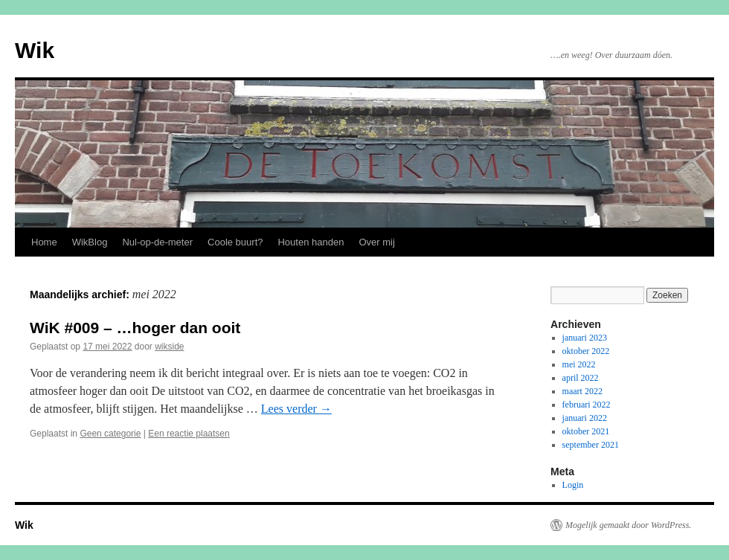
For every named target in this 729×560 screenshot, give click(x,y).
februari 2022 (587, 405)
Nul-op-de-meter (157, 242)
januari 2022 (585, 418)
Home (44, 242)
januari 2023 (585, 338)
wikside (169, 347)
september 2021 (591, 445)
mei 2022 (579, 364)
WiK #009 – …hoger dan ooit (135, 328)
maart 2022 (582, 391)
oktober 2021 (586, 431)
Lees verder (296, 409)
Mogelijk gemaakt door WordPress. (628, 525)
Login (573, 485)
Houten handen (311, 242)
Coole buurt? (235, 242)
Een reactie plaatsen (189, 434)
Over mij (376, 242)
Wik (35, 50)
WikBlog (90, 242)
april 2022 (581, 378)
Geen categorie (110, 434)
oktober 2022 (586, 351)
